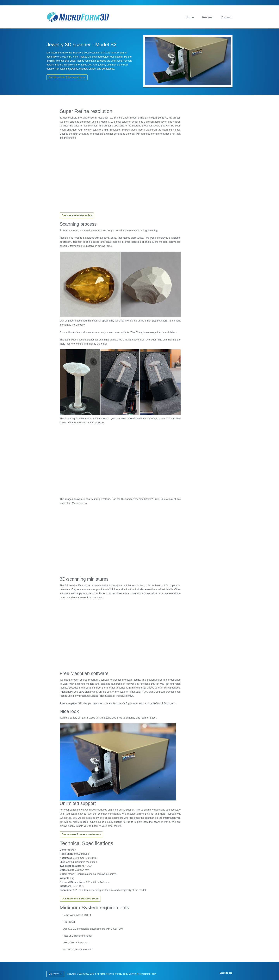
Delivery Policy (136, 974)
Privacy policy (122, 974)
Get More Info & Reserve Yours (67, 77)
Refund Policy (150, 974)
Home (190, 17)
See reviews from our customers (81, 834)
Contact (226, 17)
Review (207, 17)
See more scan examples (77, 215)
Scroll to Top (226, 973)
